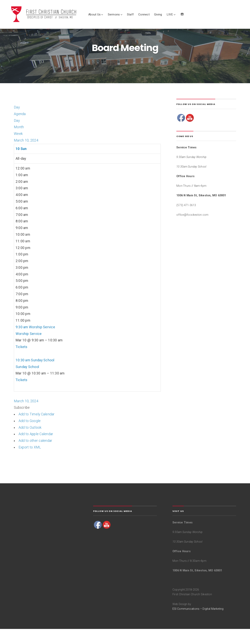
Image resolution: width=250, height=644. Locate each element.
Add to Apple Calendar (36, 449)
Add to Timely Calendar (37, 429)
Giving (166, 15)
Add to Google (30, 436)
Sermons (122, 15)
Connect (152, 15)
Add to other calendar (35, 456)
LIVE (178, 15)
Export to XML (30, 462)
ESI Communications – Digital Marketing (198, 624)
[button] (22, 423)
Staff (138, 15)
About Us (102, 15)
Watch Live (190, 17)
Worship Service (29, 349)
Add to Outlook (30, 442)
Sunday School (27, 382)
